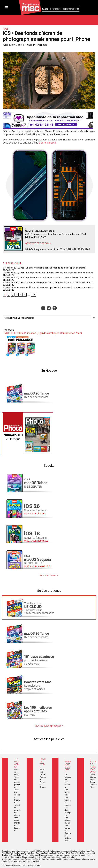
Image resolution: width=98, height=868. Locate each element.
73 (34, 294)
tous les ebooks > (49, 574)
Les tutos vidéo (67, 789)
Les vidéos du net (67, 814)
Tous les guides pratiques (17, 778)
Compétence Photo (93, 776)
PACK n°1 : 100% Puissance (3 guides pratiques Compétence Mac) (41, 332)
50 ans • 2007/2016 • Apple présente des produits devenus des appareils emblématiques (46, 272)
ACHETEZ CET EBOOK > (38, 243)
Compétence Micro (93, 784)
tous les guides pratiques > (49, 725)
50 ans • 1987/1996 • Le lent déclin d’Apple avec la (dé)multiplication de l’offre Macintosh (46, 282)
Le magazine (68, 776)
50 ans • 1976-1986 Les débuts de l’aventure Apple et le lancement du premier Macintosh (46, 287)
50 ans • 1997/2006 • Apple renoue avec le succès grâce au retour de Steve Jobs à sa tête (47, 277)
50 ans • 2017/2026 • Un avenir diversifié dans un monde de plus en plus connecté (43, 268)
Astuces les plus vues (49, 738)
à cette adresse (47, 143)
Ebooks (49, 465)
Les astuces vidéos (68, 796)
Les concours (68, 822)
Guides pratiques (49, 590)
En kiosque (49, 370)
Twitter (42, 773)
